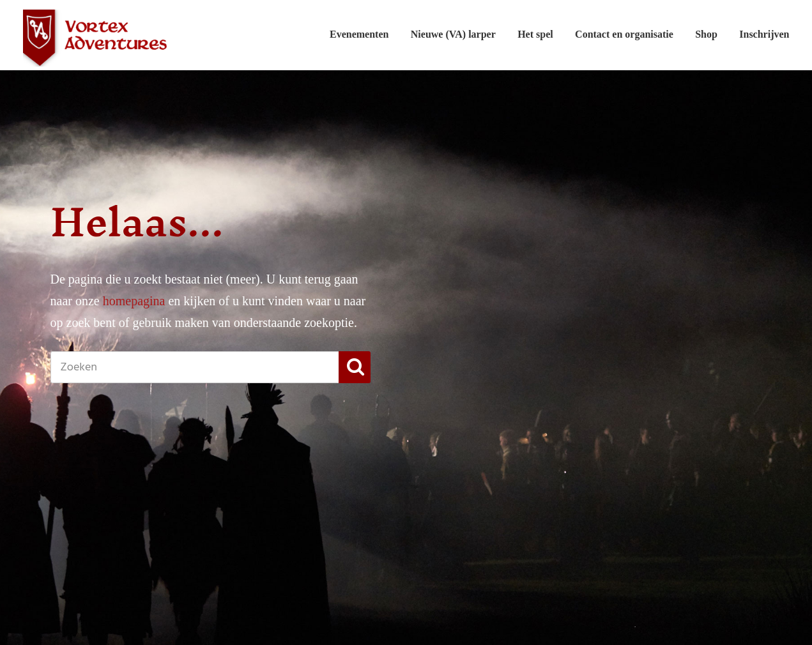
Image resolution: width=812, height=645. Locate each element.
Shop (706, 34)
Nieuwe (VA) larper (453, 34)
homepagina (134, 301)
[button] (355, 367)
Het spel (535, 34)
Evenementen (359, 34)
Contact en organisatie (624, 34)
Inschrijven (764, 34)
